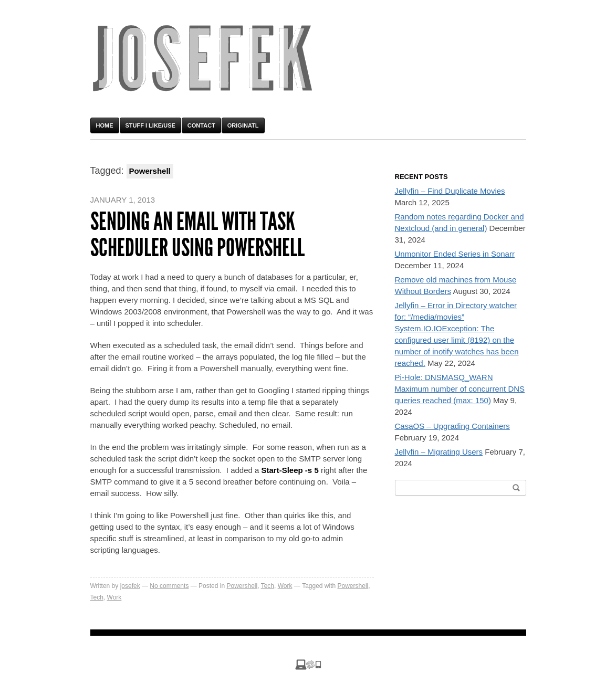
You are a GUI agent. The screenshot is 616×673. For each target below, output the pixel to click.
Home (105, 125)
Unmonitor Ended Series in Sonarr (455, 254)
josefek (130, 586)
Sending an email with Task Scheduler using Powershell (197, 234)
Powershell (242, 586)
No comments (169, 586)
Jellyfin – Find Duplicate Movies (450, 191)
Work (285, 586)
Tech (268, 586)
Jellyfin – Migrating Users (439, 452)
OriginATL (243, 125)
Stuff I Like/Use (150, 125)
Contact (201, 125)
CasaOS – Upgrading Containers (452, 426)
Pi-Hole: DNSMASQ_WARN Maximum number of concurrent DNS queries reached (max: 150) (460, 389)
